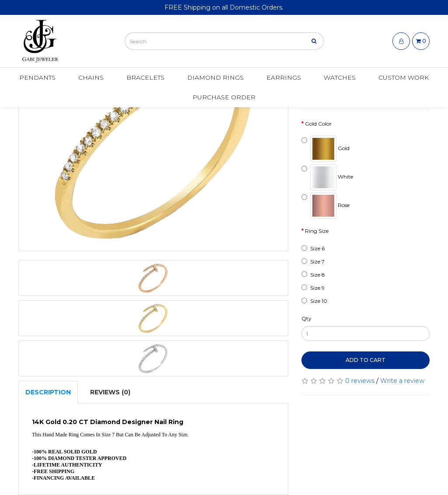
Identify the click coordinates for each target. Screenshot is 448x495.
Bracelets (145, 77)
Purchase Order (224, 97)
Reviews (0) (110, 392)
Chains (91, 77)
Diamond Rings (215, 77)
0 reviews (360, 381)
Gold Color (318, 124)
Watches (340, 77)
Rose (325, 206)
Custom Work (404, 77)
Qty (306, 318)
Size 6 (313, 248)
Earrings (284, 77)
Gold (325, 149)
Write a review (402, 381)
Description (48, 392)
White (327, 177)
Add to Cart (366, 360)
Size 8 (313, 275)
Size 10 (314, 301)
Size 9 (313, 288)
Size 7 (313, 262)
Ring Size (317, 231)
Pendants (37, 77)
